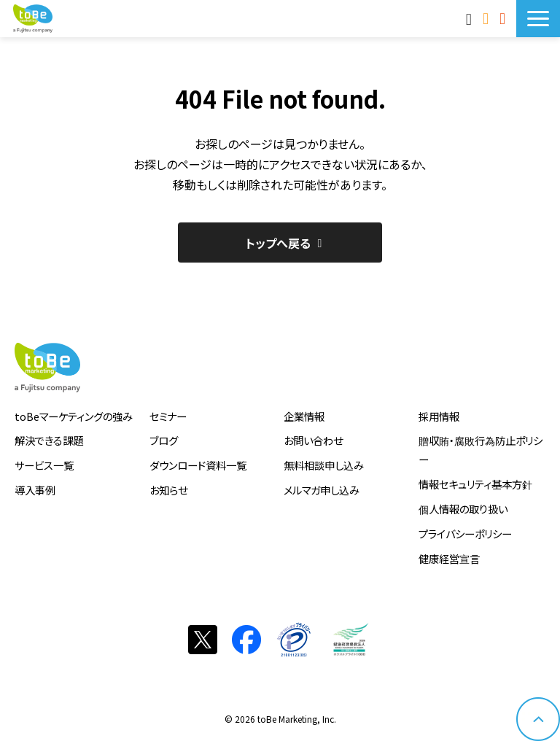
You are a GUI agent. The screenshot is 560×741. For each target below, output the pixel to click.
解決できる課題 (49, 440)
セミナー (168, 416)
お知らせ (168, 490)
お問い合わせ (487, 18)
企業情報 (304, 416)
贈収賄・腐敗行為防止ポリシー (481, 450)
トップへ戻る (278, 243)
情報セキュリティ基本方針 (475, 484)
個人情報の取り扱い (463, 509)
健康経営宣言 (449, 558)
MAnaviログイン (471, 18)
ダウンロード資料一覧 (198, 465)
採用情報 (439, 416)
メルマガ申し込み (322, 490)
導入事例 (35, 490)
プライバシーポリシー (465, 534)
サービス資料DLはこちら (504, 18)
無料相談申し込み (324, 465)
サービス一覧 (44, 465)
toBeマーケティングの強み (74, 416)
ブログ (164, 440)
